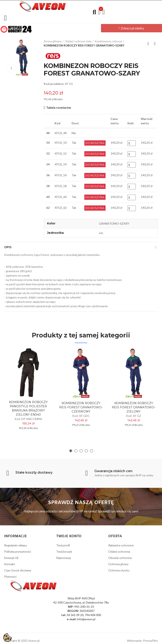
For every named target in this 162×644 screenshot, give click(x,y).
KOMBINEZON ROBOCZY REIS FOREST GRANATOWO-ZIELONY (134, 407)
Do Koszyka (95, 143)
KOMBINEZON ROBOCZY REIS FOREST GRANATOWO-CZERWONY (81, 407)
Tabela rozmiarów (59, 108)
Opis (8, 247)
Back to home (150, 44)
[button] (131, 28)
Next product (155, 44)
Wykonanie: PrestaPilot (142, 638)
